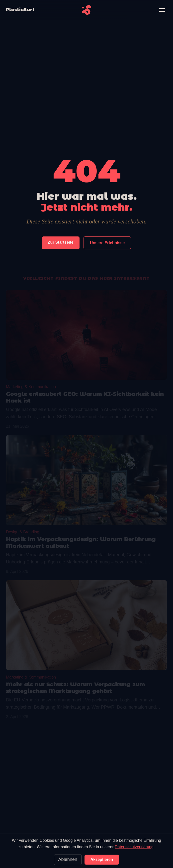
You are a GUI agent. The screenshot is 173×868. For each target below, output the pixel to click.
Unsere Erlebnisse (107, 243)
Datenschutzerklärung (134, 861)
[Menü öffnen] (162, 10)
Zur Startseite (61, 243)
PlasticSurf (20, 10)
